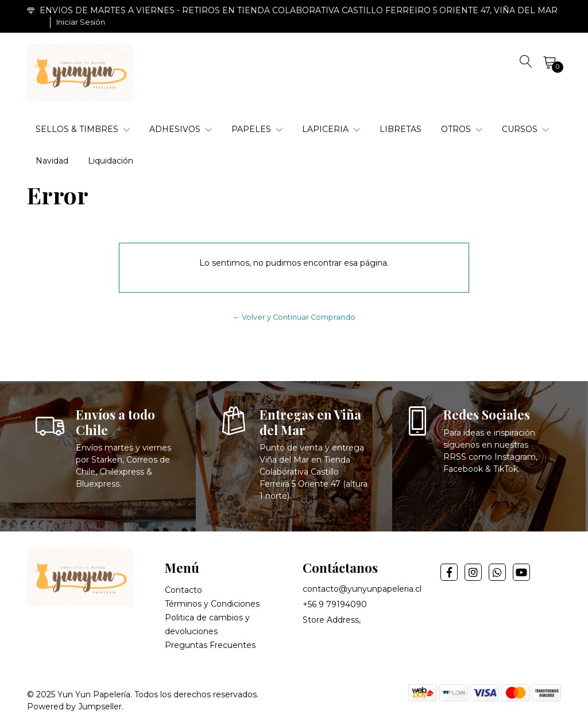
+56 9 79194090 (335, 604)
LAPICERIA (331, 129)
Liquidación (111, 161)
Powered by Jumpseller (74, 707)
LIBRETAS (401, 129)
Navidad (52, 161)
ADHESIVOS (181, 129)
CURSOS (525, 129)
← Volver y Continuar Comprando (294, 317)
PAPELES (257, 129)
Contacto (183, 590)
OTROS (462, 129)
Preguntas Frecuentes (210, 645)
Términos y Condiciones (212, 604)
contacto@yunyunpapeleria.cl (362, 589)
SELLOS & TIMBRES (83, 129)
